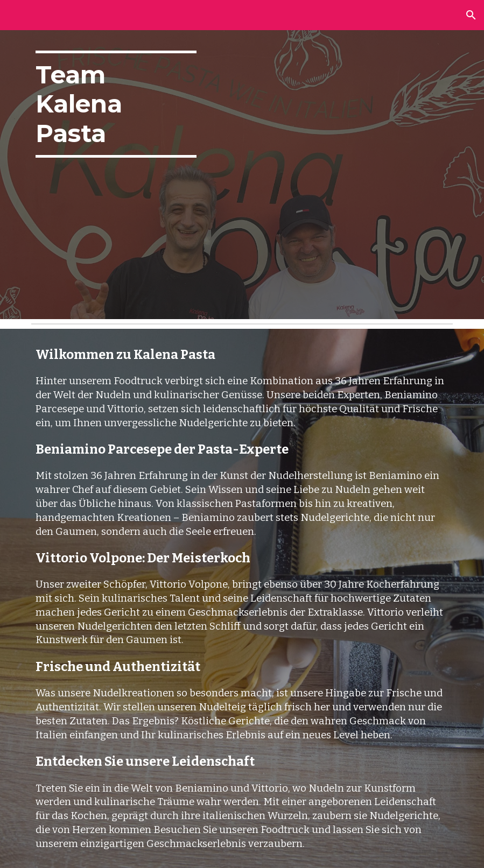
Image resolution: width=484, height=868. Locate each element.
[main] (116, 104)
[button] (471, 15)
